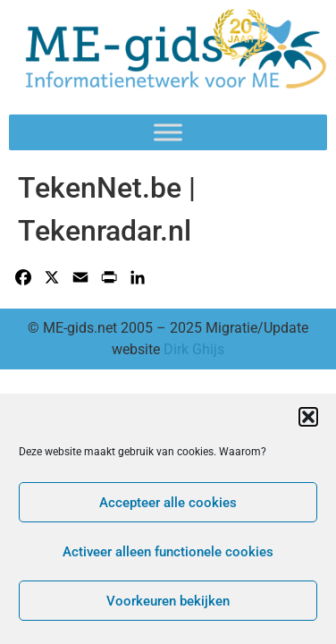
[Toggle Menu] (168, 132)
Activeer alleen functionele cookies (168, 552)
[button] (308, 417)
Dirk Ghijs (194, 349)
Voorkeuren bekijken (168, 601)
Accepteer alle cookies (168, 503)
